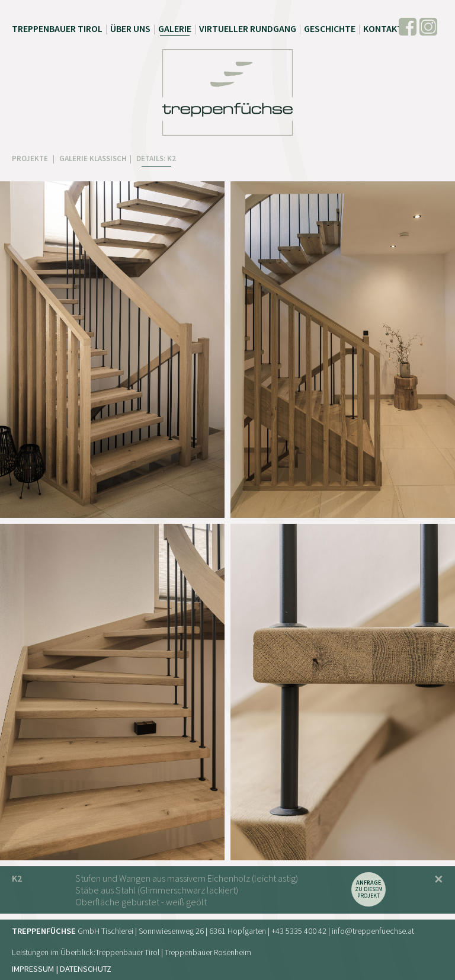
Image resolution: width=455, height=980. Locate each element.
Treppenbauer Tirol (57, 28)
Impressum (33, 969)
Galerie (175, 28)
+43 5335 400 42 (299, 931)
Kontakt (383, 28)
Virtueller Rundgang (248, 28)
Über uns (130, 28)
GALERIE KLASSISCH (93, 158)
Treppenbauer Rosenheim (208, 952)
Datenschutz (86, 969)
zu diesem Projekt (369, 889)
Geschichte (330, 28)
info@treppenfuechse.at (373, 931)
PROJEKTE (31, 158)
